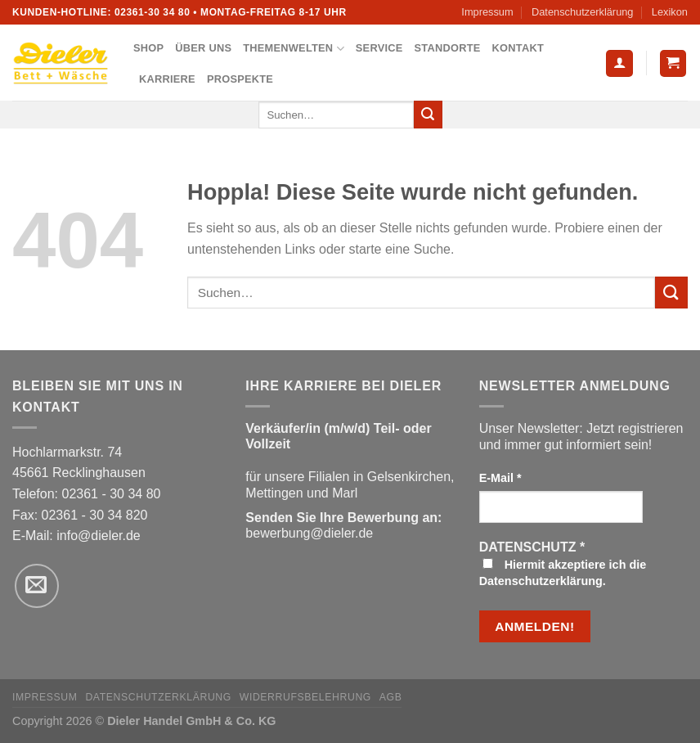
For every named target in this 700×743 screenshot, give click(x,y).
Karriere (167, 79)
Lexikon (670, 12)
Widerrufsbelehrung (305, 697)
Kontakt (518, 48)
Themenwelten (294, 49)
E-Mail (500, 478)
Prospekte (240, 79)
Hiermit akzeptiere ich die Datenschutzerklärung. (563, 573)
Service (379, 48)
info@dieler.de (99, 536)
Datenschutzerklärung (582, 12)
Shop (148, 48)
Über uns (203, 48)
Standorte (448, 48)
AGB (391, 697)
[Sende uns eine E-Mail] (37, 586)
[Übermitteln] (428, 115)
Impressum (487, 12)
